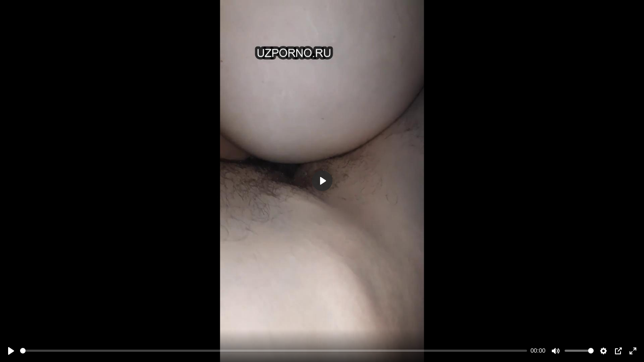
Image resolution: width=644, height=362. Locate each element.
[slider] (274, 351)
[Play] (11, 351)
